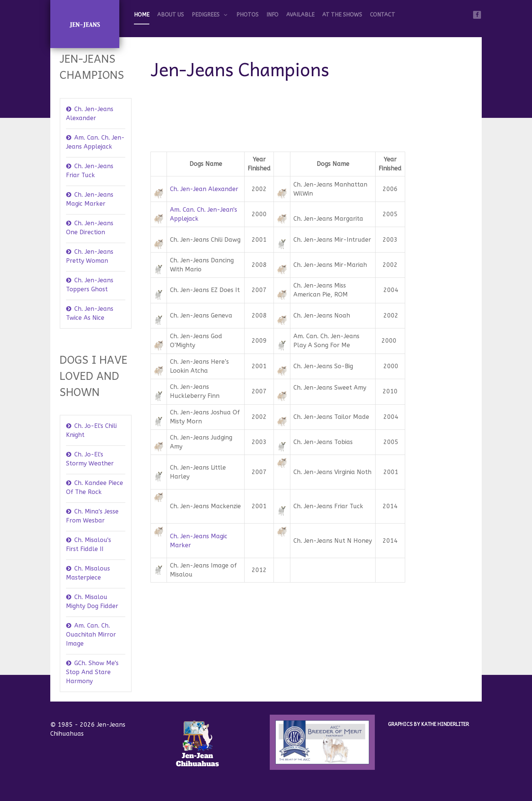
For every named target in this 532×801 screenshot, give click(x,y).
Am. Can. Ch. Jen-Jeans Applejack (95, 142)
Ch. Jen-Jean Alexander (204, 189)
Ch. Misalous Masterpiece (88, 573)
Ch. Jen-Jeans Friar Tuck (90, 171)
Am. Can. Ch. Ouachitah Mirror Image (91, 635)
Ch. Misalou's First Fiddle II (89, 544)
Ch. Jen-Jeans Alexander (90, 114)
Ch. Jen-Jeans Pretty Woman (90, 256)
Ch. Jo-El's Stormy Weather (90, 459)
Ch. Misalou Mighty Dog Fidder (92, 602)
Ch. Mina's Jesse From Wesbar (92, 516)
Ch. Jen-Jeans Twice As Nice (90, 313)
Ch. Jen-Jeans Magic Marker (90, 199)
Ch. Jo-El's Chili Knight (91, 430)
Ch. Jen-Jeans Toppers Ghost (90, 285)
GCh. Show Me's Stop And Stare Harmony (92, 672)
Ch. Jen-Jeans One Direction (90, 228)
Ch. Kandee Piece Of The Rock (95, 487)
